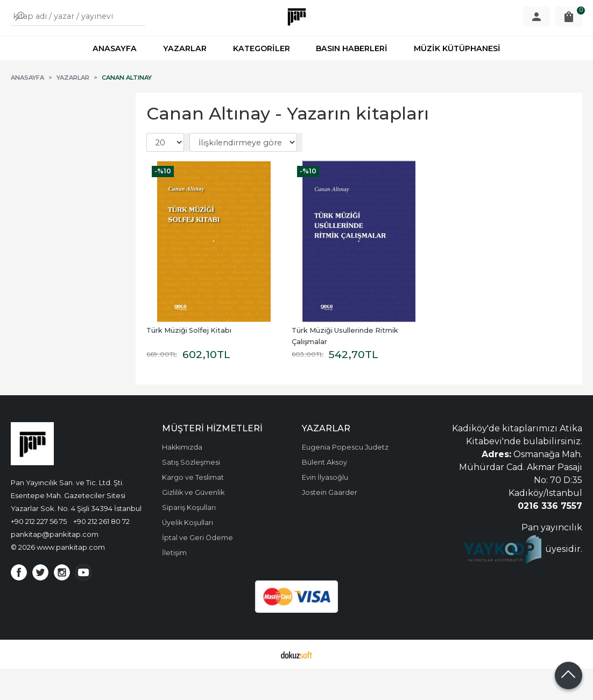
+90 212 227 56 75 (39, 552)
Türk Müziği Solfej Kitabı (189, 362)
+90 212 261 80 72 (101, 552)
